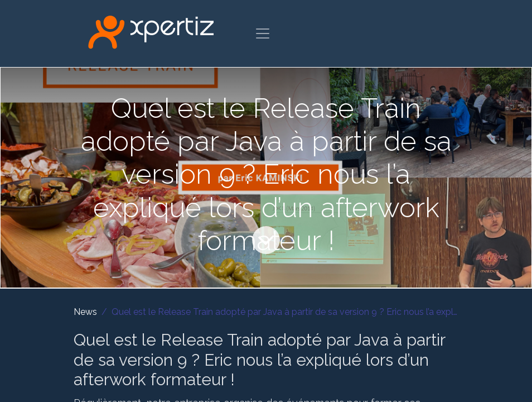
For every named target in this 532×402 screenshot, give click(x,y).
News (85, 312)
